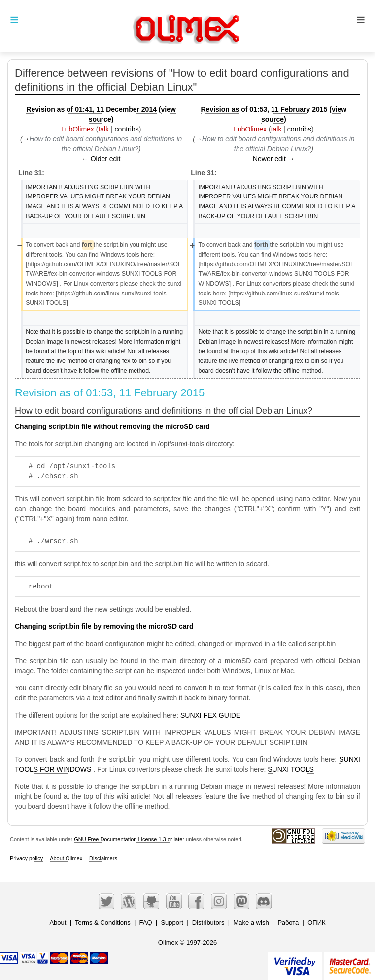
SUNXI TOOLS (291, 769)
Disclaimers (103, 858)
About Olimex (66, 858)
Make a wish (251, 923)
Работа (288, 923)
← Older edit (101, 159)
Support (172, 923)
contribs (127, 129)
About (58, 923)
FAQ (146, 923)
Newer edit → (274, 159)
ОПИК (316, 923)
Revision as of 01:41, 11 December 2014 (91, 109)
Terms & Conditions (103, 923)
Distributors (208, 923)
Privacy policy (26, 858)
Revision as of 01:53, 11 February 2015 (264, 109)
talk (103, 129)
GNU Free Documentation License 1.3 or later (129, 839)
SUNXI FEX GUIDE (210, 715)
